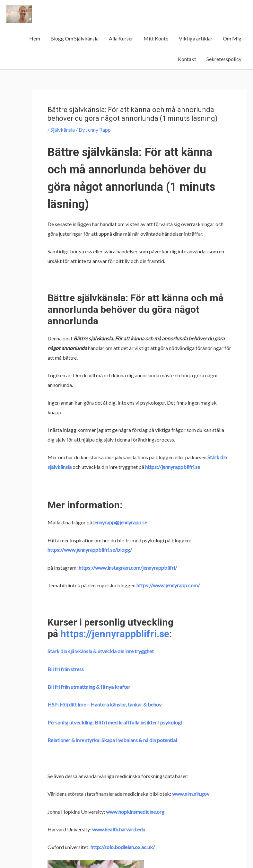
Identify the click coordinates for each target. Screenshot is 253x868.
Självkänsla (63, 130)
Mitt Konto (156, 38)
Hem (35, 38)
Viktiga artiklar (196, 38)
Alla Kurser (121, 38)
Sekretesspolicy (224, 59)
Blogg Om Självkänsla (74, 38)
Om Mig (232, 38)
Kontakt (187, 59)
